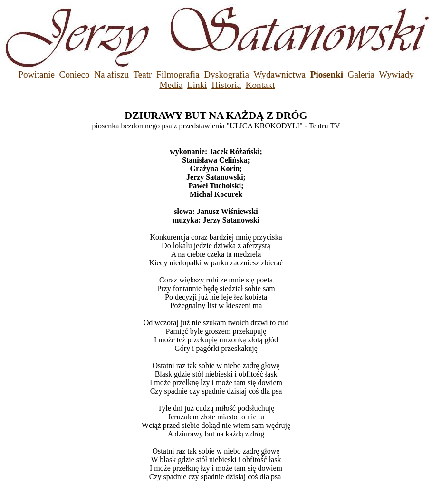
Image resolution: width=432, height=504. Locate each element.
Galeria (361, 74)
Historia (226, 85)
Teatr (142, 74)
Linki (197, 85)
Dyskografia (226, 74)
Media (171, 85)
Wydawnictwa (279, 74)
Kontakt (260, 85)
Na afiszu (111, 74)
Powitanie (36, 74)
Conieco (75, 74)
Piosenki (327, 74)
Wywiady (396, 74)
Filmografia (178, 74)
